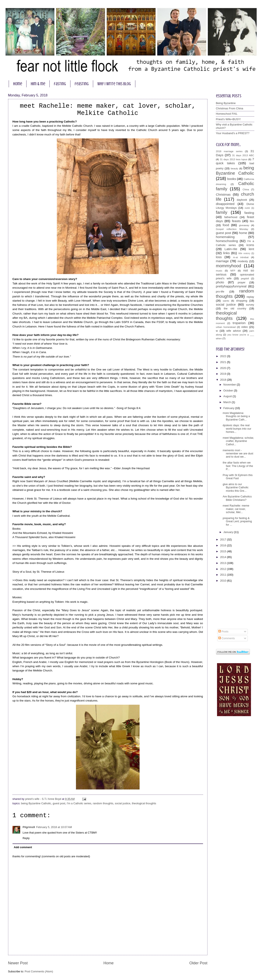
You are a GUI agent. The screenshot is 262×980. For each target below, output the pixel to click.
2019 (223, 374)
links (226, 253)
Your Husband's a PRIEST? (233, 133)
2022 (223, 356)
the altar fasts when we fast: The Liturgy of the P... (238, 466)
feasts (236, 221)
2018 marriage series (229, 151)
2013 (223, 563)
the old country (235, 308)
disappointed (225, 204)
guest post (59, 803)
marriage (222, 261)
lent (251, 249)
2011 (223, 575)
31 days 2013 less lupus (234, 159)
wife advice (234, 331)
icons (250, 245)
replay (250, 297)
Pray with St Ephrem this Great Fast (238, 477)
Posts (223, 631)
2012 (223, 569)
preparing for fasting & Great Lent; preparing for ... (237, 521)
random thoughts (103, 803)
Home (108, 963)
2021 (223, 362)
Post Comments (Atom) (39, 971)
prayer (242, 282)
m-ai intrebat (241, 257)
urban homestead (226, 327)
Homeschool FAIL (227, 114)
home (18, 84)
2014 (223, 557)
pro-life (220, 292)
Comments (227, 638)
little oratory (244, 253)
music (219, 271)
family (222, 212)
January (229, 532)
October (229, 390)
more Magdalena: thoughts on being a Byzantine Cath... (236, 416)
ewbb (247, 208)
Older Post (198, 963)
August (228, 396)
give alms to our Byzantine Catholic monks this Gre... (236, 487)
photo (220, 282)
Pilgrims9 (29, 827)
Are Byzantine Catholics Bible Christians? (237, 498)
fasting (60, 84)
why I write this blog (114, 84)
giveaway (244, 225)
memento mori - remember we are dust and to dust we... (238, 454)
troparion (239, 323)
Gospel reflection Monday (232, 229)
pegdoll (245, 278)
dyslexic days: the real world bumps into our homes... (237, 429)
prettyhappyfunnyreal (231, 286)
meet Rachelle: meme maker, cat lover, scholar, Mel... (236, 509)
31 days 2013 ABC (243, 155)
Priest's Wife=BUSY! (228, 119)
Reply (26, 838)
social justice (123, 803)
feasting (82, 84)
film (252, 221)
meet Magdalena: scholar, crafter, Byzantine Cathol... (238, 441)
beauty (235, 168)
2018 (223, 380)
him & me (38, 84)
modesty (243, 261)
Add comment (23, 847)
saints (226, 301)
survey (250, 305)
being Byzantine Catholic (36, 803)
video (244, 327)
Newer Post (18, 963)
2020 (223, 368)
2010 (223, 581)
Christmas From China (230, 108)
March (228, 402)
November (230, 385)
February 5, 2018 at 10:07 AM (54, 827)
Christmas (223, 194)
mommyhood (229, 266)
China (246, 189)
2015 (223, 551)
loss (219, 257)
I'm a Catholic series (79, 803)
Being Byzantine (226, 103)
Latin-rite (231, 249)
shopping (242, 301)
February (229, 408)
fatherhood (231, 217)
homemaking (225, 237)
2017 (223, 539)
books (232, 179)
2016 (223, 545)
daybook (242, 200)
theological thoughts (144, 803)
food (226, 225)
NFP (233, 271)
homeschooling (227, 241)
